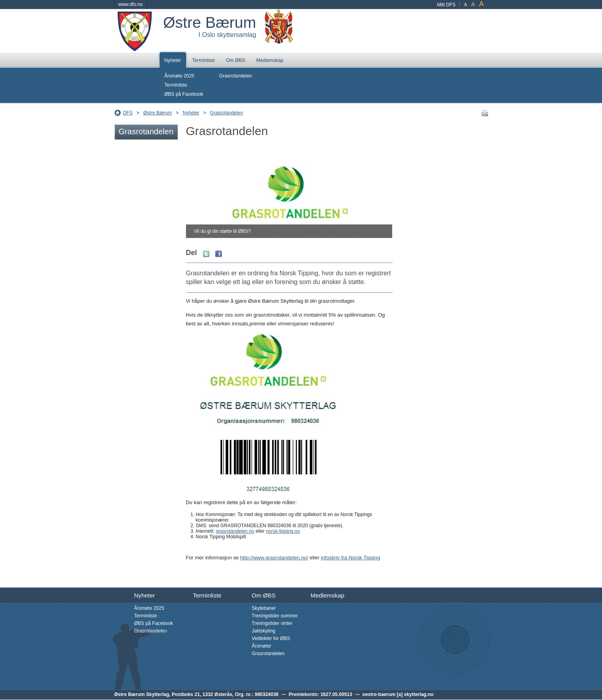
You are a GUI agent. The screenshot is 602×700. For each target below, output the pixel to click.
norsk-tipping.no (283, 531)
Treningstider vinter (272, 623)
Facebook (219, 254)
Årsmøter (262, 646)
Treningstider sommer (275, 616)
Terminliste (204, 60)
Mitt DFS (446, 5)
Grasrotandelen (236, 76)
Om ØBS (236, 60)
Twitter (206, 254)
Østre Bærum (158, 113)
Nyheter (173, 60)
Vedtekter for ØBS (271, 638)
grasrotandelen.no (235, 531)
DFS (128, 113)
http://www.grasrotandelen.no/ (274, 558)
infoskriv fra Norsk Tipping (350, 558)
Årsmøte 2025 (179, 76)
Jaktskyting (264, 631)
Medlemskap (270, 60)
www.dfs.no (131, 4)
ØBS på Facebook (184, 94)
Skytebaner (264, 608)
